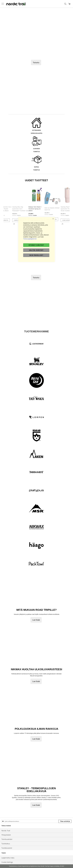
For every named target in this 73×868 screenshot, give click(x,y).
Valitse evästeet (36, 250)
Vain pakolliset (36, 255)
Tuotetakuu (6, 844)
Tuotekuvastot (7, 848)
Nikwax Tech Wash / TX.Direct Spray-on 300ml (35, 209)
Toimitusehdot (7, 839)
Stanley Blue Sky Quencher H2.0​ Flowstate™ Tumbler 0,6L (20, 209)
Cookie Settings (7, 862)
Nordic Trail (6, 831)
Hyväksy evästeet (36, 245)
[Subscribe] (65, 821)
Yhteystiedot (6, 835)
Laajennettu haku (8, 858)
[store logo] (16, 4)
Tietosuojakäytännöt (30, 239)
